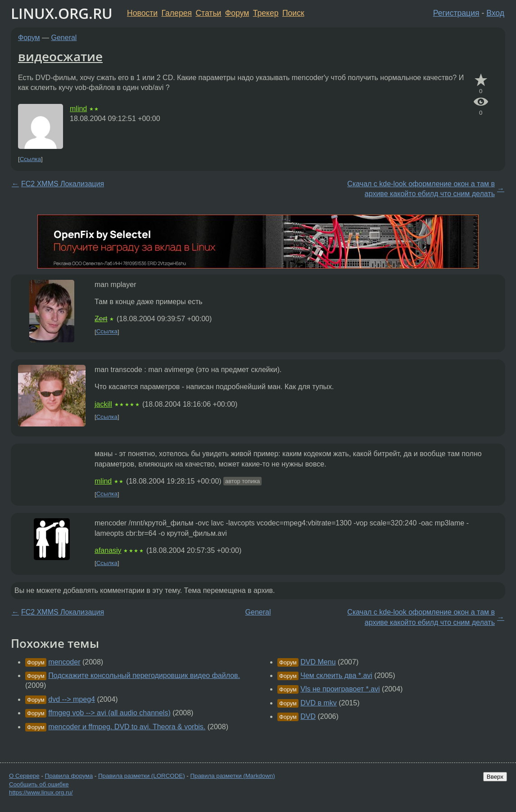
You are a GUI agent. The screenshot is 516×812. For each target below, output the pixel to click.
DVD (308, 716)
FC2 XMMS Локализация (63, 184)
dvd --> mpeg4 (72, 699)
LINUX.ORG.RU (62, 13)
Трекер (266, 13)
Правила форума (69, 776)
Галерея (177, 13)
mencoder (64, 662)
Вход (495, 13)
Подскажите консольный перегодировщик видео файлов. (144, 675)
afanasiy (108, 550)
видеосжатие (60, 56)
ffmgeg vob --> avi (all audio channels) (109, 713)
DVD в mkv (319, 703)
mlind (78, 109)
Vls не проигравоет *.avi (340, 689)
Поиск (293, 13)
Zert (101, 319)
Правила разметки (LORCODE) (142, 776)
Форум (237, 13)
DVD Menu (318, 662)
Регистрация (456, 13)
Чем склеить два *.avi (336, 675)
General (64, 38)
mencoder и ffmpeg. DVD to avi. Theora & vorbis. (127, 727)
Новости (142, 13)
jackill (103, 404)
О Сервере (24, 776)
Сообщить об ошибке (39, 784)
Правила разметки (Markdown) (232, 776)
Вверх (495, 777)
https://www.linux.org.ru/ (41, 792)
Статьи (208, 13)
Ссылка (30, 159)
